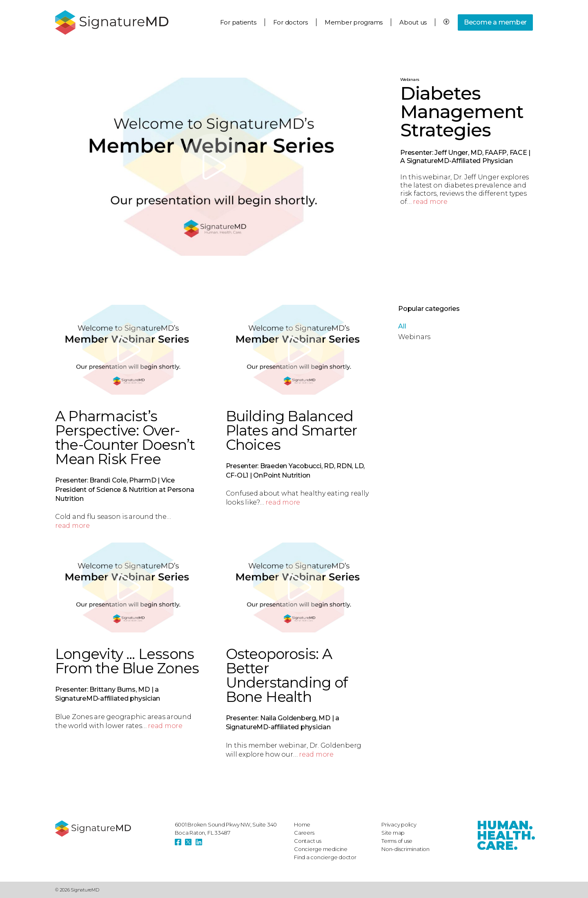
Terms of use (397, 841)
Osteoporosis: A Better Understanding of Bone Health (287, 675)
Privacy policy (399, 824)
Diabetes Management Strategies (462, 111)
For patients (238, 22)
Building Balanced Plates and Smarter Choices (292, 430)
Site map (393, 833)
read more (430, 202)
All (402, 326)
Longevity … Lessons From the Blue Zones (127, 661)
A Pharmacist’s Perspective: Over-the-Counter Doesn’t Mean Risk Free (125, 438)
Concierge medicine (321, 849)
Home (302, 824)
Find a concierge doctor (325, 857)
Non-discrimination (405, 849)
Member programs (354, 22)
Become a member (495, 22)
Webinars (410, 79)
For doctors (291, 22)
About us (413, 22)
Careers (304, 833)
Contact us (308, 841)
